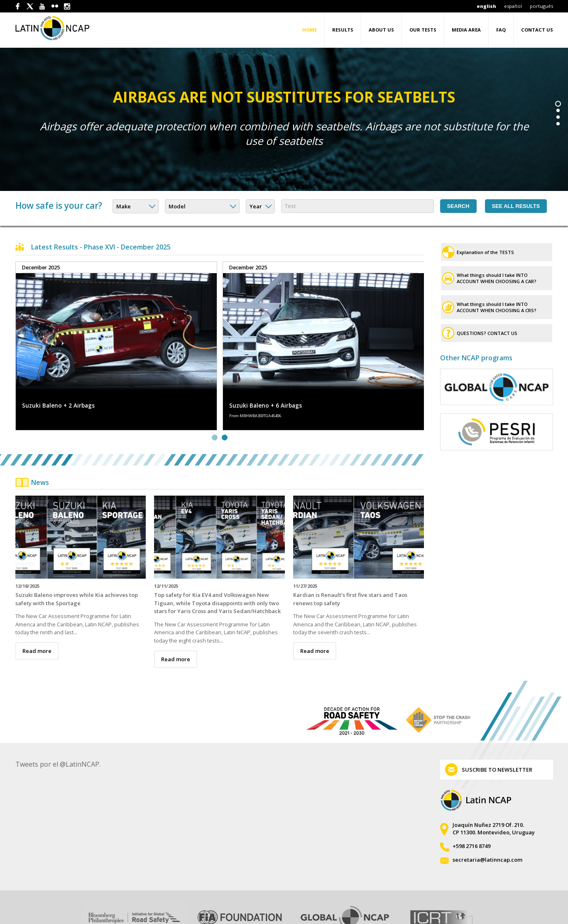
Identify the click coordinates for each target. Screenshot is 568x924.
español (513, 6)
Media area (466, 30)
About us (381, 30)
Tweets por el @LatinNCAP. (58, 742)
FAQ (501, 30)
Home (310, 30)
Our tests (423, 30)
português (541, 6)
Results (343, 30)
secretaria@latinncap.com (487, 837)
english (486, 6)
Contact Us (537, 30)
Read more (37, 631)
